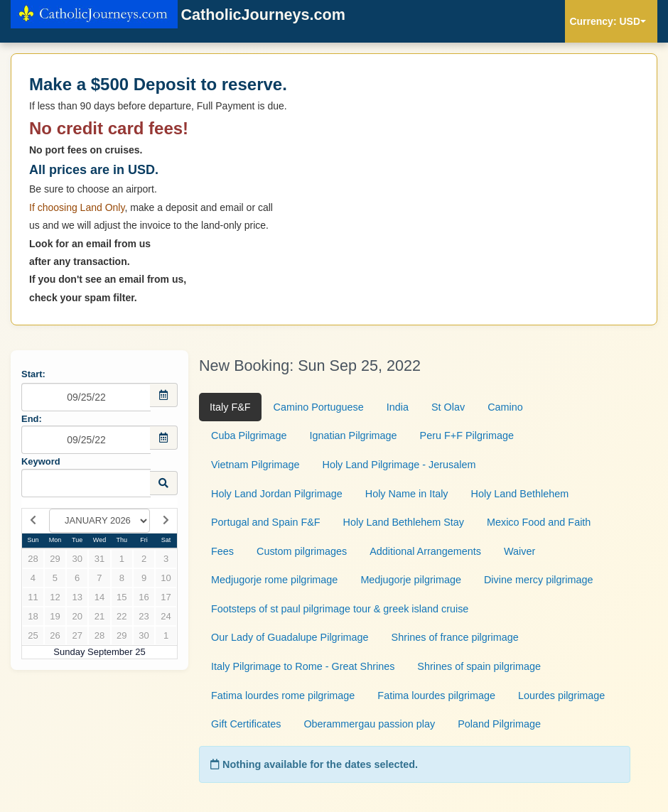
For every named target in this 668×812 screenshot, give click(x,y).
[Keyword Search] (86, 483)
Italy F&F (230, 407)
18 (33, 616)
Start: (33, 374)
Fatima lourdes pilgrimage (436, 695)
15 (122, 597)
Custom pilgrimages (302, 551)
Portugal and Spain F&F (266, 522)
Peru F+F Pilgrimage (467, 435)
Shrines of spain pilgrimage (479, 666)
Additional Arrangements (425, 551)
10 (166, 578)
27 (77, 635)
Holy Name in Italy (407, 494)
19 (55, 616)
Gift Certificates (246, 724)
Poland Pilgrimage (499, 724)
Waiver (519, 551)
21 (99, 616)
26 (55, 635)
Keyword (41, 461)
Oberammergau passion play (369, 724)
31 (99, 559)
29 (55, 559)
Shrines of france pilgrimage (455, 637)
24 (166, 616)
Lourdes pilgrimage (561, 695)
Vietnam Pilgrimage (255, 465)
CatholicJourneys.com (178, 16)
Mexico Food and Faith (539, 522)
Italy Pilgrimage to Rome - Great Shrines (303, 666)
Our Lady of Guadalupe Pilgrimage (290, 637)
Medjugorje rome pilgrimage (274, 580)
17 (166, 597)
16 (144, 597)
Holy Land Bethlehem (520, 494)
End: (32, 419)
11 (33, 597)
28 (33, 559)
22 (122, 616)
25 (33, 635)
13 (77, 597)
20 (77, 616)
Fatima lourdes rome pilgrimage (283, 695)
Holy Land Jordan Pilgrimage (277, 494)
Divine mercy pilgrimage (539, 580)
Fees (222, 551)
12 (55, 597)
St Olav (448, 407)
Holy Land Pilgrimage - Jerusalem (399, 465)
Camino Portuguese (319, 407)
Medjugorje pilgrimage (411, 580)
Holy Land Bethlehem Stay (404, 522)
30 (77, 559)
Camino (505, 407)
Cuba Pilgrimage (249, 435)
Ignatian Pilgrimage (353, 435)
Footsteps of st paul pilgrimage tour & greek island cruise (340, 609)
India (398, 407)
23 (144, 616)
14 (99, 597)
